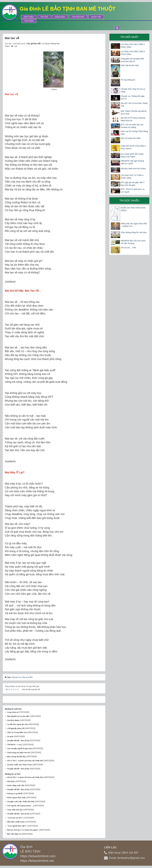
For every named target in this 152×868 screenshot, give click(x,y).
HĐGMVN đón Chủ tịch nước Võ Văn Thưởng (133, 242)
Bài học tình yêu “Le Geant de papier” (23, 830)
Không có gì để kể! (15, 794)
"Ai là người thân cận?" (17, 826)
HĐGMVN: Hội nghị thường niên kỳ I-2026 (132, 162)
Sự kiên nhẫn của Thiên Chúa (19, 765)
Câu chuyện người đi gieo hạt (19, 748)
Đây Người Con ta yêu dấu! (18, 716)
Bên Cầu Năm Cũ (14, 834)
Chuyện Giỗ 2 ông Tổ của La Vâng (133, 90)
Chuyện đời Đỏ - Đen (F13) (18, 814)
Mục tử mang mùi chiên (131, 138)
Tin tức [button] (44, 17)
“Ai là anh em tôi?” (15, 818)
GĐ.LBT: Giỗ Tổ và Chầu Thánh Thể (134, 105)
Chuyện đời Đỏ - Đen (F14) (18, 789)
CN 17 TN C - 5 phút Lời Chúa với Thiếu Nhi (25, 761)
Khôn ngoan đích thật (16, 798)
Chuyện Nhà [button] (78, 17)
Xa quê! (10, 736)
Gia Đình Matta (13, 720)
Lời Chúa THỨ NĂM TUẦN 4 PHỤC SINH (133, 53)
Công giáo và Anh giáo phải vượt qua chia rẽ (132, 60)
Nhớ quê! (11, 781)
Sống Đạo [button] (60, 17)
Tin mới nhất (129, 37)
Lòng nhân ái (13, 712)
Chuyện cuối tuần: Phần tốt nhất (21, 802)
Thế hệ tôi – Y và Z (15, 745)
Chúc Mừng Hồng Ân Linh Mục (134, 232)
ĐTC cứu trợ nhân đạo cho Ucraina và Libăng (132, 126)
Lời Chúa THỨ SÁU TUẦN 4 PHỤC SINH (133, 46)
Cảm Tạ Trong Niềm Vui (17, 732)
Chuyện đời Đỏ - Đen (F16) (18, 769)
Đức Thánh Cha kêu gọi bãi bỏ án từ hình (134, 112)
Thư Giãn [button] (29, 21)
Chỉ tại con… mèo (128, 248)
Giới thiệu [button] (29, 17)
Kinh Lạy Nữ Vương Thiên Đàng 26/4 (134, 133)
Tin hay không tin (128, 80)
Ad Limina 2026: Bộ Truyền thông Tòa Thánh (132, 155)
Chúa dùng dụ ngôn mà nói (18, 753)
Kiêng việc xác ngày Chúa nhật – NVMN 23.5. (134, 225)
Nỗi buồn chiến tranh (16, 822)
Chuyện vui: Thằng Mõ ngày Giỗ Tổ (133, 97)
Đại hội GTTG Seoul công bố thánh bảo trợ (133, 119)
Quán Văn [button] (96, 17)
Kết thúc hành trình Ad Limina (133, 169)
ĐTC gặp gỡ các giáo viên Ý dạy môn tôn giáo (133, 184)
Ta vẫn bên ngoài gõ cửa (17, 724)
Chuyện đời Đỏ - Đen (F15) (18, 741)
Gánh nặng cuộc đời (16, 785)
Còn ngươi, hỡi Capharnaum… (20, 806)
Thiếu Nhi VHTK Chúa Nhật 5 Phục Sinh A (133, 147)
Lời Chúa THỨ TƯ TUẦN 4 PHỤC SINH (132, 177)
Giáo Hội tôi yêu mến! (130, 65)
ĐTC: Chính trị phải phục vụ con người (133, 191)
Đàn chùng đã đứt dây (16, 757)
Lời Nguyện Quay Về (16, 728)
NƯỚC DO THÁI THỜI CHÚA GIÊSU (133, 209)
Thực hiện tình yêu (15, 810)
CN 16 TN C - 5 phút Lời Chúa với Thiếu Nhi (25, 777)
